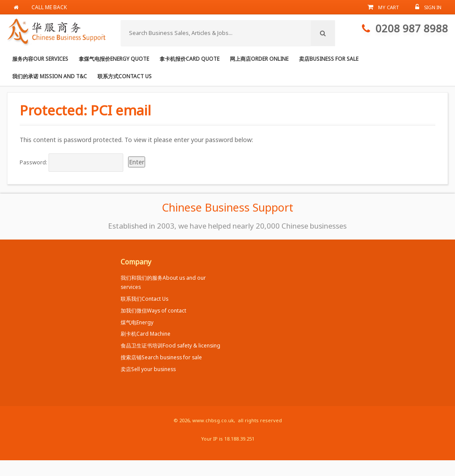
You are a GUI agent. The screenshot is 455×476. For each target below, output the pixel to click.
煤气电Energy (137, 322)
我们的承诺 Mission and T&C (50, 76)
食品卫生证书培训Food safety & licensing (170, 345)
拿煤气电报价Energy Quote (114, 59)
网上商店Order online (259, 59)
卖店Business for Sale (329, 59)
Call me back (49, 7)
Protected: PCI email (85, 110)
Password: (72, 163)
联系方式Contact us (125, 76)
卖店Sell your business (148, 369)
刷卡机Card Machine (146, 334)
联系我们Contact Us (144, 299)
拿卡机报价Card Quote (189, 59)
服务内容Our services (40, 59)
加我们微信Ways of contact (153, 310)
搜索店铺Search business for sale (161, 357)
